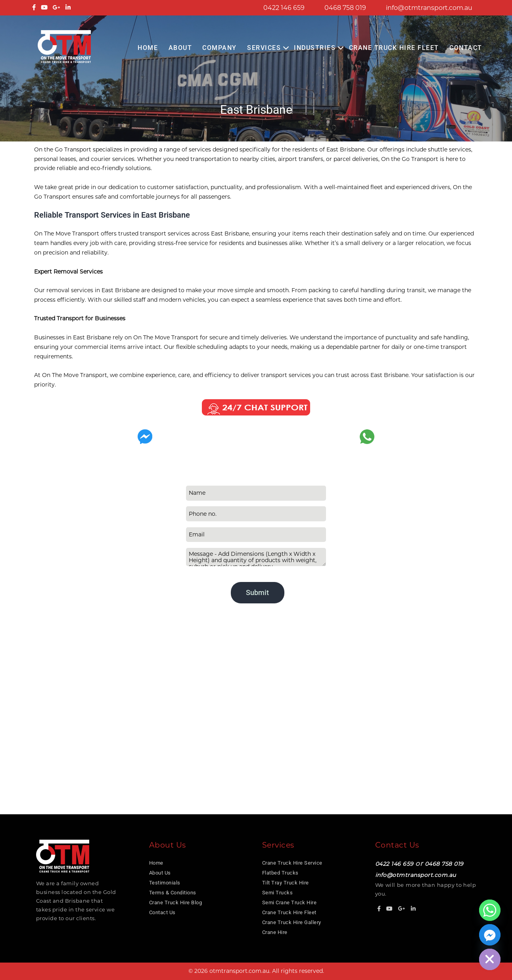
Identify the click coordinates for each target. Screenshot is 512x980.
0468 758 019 (345, 8)
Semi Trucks (278, 893)
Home (148, 48)
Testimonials (165, 883)
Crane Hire (275, 932)
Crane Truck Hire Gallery (292, 922)
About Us (160, 873)
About (180, 48)
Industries (315, 48)
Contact (466, 48)
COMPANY (220, 48)
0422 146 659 (284, 8)
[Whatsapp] (490, 910)
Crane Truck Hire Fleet (394, 48)
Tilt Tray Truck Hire (286, 883)
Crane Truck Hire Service (292, 863)
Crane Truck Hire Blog (176, 902)
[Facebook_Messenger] (490, 935)
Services (264, 48)
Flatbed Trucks (280, 873)
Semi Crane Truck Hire (290, 902)
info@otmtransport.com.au (429, 8)
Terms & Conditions (173, 893)
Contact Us (162, 912)
